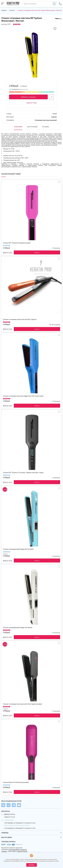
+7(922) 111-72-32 (9, 817)
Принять (32, 865)
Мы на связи (7, 837)
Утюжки (12, 10)
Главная (4, 10)
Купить (37, 252)
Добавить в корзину (28, 97)
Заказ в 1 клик (32, 103)
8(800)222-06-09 (9, 814)
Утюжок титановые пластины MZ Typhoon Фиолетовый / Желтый (40, 10)
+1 (52, 97)
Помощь (5, 833)
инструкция (32, 127)
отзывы (46, 127)
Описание (18, 127)
